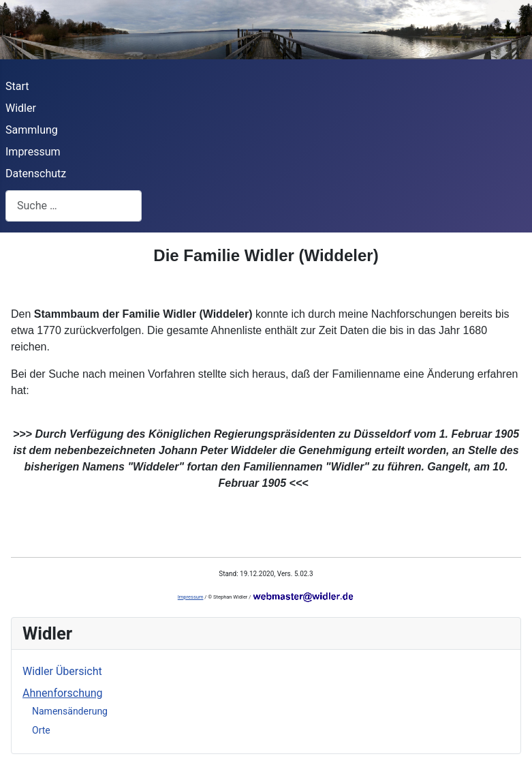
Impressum (33, 152)
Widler (21, 108)
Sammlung (32, 130)
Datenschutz (36, 174)
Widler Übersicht (62, 671)
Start (17, 86)
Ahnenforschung (63, 693)
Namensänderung (70, 711)
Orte (41, 730)
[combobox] (74, 206)
